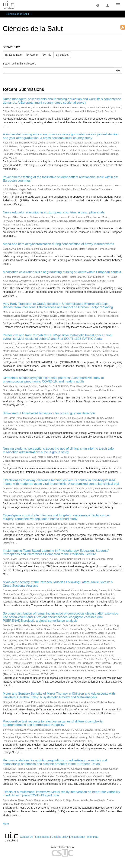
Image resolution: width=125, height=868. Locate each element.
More (6, 824)
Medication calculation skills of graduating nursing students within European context (62, 272)
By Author (32, 55)
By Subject (62, 55)
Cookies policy (60, 837)
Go (118, 71)
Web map (93, 837)
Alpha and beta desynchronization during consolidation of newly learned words (58, 244)
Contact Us (26, 837)
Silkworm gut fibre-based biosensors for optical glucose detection (49, 413)
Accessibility (78, 837)
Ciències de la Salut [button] (19, 14)
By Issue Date (13, 55)
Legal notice (42, 837)
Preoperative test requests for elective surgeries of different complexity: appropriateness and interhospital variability (53, 723)
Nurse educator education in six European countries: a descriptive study (54, 212)
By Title (47, 55)
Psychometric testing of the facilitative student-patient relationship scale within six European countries (60, 179)
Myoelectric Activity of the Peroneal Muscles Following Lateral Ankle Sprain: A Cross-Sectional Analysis (58, 584)
